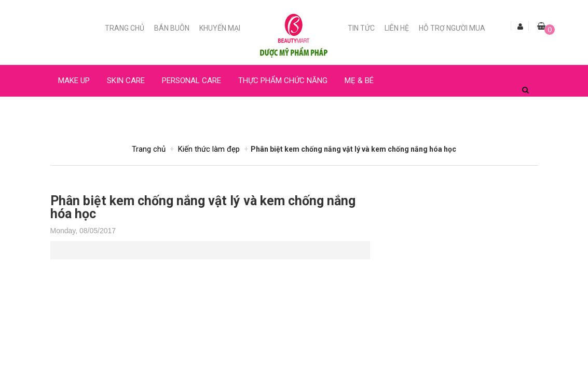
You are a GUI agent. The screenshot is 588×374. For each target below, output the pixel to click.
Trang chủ (125, 28)
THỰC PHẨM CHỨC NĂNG (283, 81)
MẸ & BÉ (359, 81)
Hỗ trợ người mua (452, 28)
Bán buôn (172, 28)
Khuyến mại (220, 28)
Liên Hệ (397, 28)
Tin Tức (361, 28)
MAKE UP (74, 81)
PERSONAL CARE (192, 81)
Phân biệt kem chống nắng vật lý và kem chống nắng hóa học (203, 207)
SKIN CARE (126, 81)
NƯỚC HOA (77, 112)
